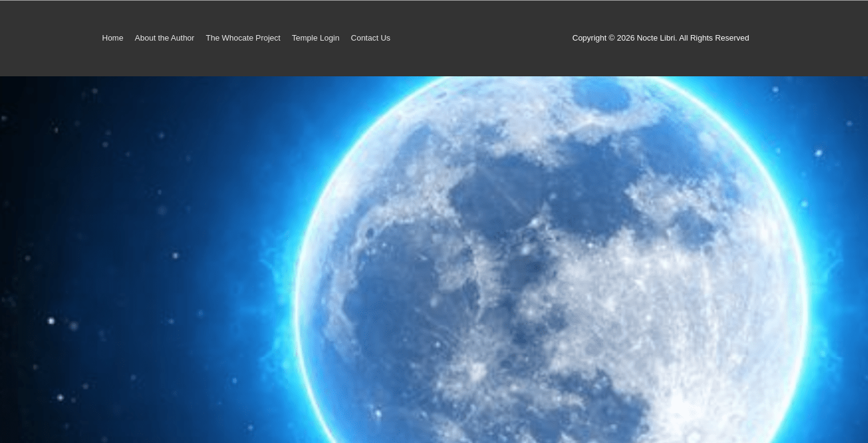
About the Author (164, 38)
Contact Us (371, 38)
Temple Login (316, 38)
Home (113, 38)
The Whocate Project (243, 38)
